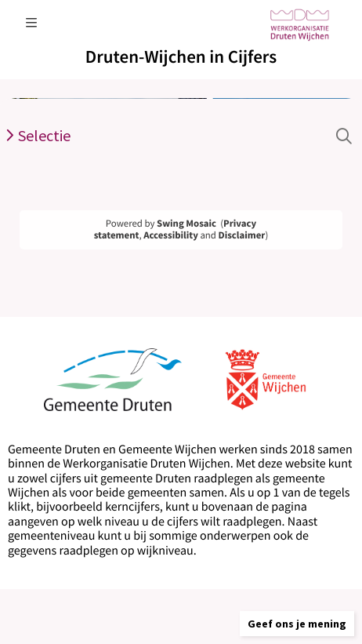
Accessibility (171, 235)
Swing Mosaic (186, 224)
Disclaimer (242, 235)
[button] (297, 624)
